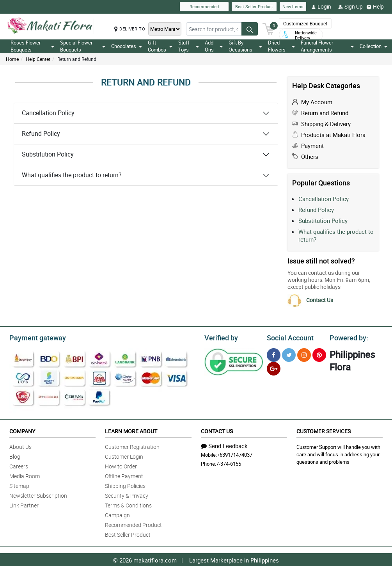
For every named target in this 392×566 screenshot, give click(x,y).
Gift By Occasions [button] (246, 46)
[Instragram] (304, 354)
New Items (293, 6)
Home (12, 59)
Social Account (288, 337)
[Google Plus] (274, 368)
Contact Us (320, 300)
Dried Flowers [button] (281, 46)
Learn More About (131, 430)
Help (375, 7)
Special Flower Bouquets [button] (83, 46)
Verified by (220, 337)
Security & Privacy (127, 494)
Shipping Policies (125, 485)
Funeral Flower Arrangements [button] (327, 46)
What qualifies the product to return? (72, 175)
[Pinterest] (319, 354)
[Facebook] (274, 354)
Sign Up (350, 7)
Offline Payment (124, 475)
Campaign (117, 514)
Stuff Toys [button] (189, 46)
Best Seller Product (254, 6)
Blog (15, 455)
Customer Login (124, 455)
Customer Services (324, 430)
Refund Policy (41, 133)
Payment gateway (34, 337)
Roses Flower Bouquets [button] (32, 46)
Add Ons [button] (214, 46)
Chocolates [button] (127, 46)
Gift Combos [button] (160, 46)
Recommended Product (133, 524)
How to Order (121, 465)
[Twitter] (289, 354)
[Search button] (250, 29)
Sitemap (19, 485)
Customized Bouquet (305, 23)
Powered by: (347, 337)
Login (321, 7)
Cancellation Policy (48, 113)
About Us (20, 446)
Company (22, 430)
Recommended (204, 6)
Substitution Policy (48, 154)
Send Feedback (224, 445)
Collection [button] (373, 46)
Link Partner (24, 504)
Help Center (38, 59)
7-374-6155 (229, 463)
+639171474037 (235, 454)
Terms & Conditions (128, 504)
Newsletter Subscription (38, 494)
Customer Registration (132, 446)
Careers (19, 465)
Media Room (25, 475)
